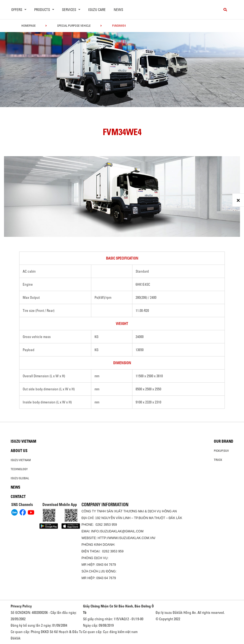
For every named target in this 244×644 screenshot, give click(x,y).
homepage (29, 26)
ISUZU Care (97, 10)
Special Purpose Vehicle (74, 26)
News (118, 10)
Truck (218, 460)
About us (19, 451)
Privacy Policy (21, 606)
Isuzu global (20, 478)
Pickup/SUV (221, 451)
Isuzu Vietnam (23, 441)
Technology (19, 469)
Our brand (224, 441)
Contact (18, 497)
